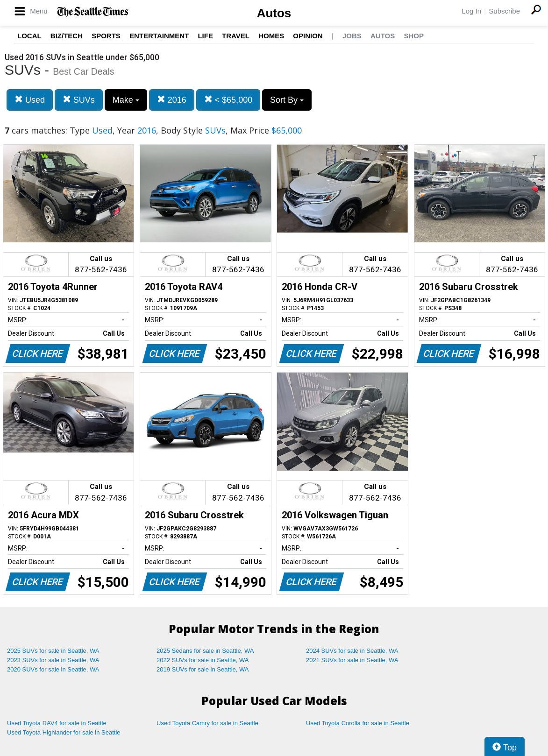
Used (30, 100)
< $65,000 (228, 100)
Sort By (287, 100)
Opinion (308, 36)
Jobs (352, 36)
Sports (106, 36)
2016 (172, 100)
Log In (471, 11)
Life (205, 36)
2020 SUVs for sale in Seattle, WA (53, 669)
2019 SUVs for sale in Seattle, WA (203, 669)
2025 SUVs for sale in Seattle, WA (53, 651)
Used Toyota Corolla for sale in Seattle (358, 723)
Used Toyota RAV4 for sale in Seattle (57, 723)
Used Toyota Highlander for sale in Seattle (64, 732)
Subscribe (504, 11)
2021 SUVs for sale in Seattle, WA (352, 660)
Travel (236, 36)
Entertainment (159, 36)
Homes (271, 36)
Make (126, 100)
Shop (414, 36)
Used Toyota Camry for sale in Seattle (207, 723)
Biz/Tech (67, 36)
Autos (274, 13)
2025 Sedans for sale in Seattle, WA (205, 651)
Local (29, 36)
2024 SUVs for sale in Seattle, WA (352, 651)
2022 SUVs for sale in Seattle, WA (203, 660)
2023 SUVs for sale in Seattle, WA (53, 660)
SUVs (79, 100)
